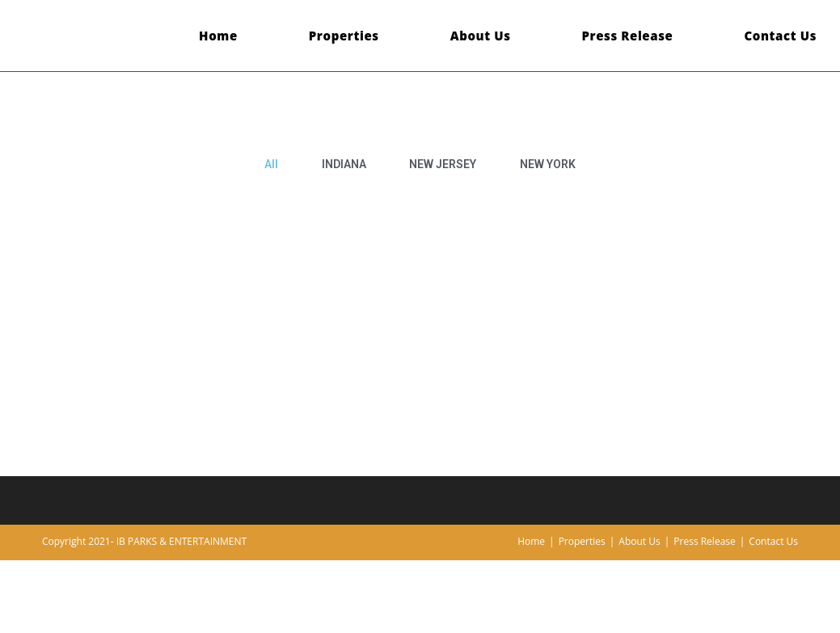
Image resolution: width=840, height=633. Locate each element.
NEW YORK (548, 164)
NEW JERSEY (443, 164)
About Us (639, 541)
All (271, 164)
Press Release (704, 541)
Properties (582, 541)
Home (531, 541)
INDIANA (344, 164)
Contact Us (773, 541)
